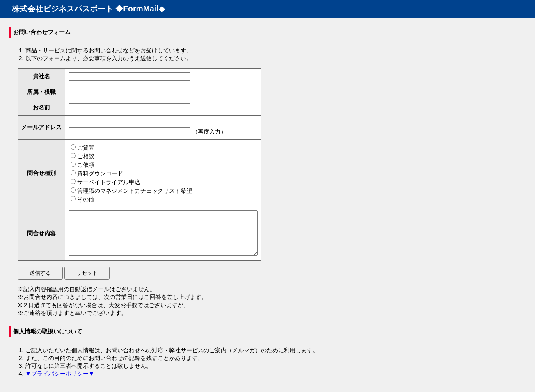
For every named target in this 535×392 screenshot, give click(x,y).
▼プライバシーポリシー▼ (60, 382)
